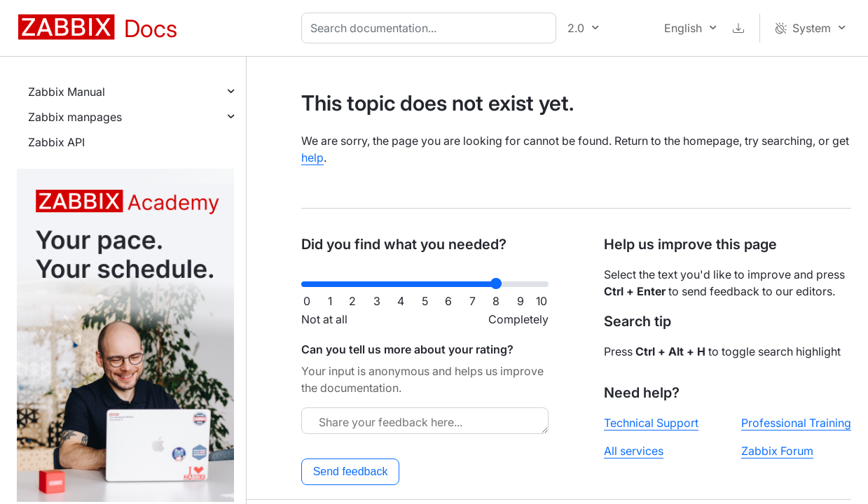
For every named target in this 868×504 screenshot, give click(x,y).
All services (634, 451)
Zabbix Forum (777, 451)
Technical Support (651, 423)
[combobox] (432, 28)
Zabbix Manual (67, 92)
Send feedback (351, 471)
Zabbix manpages (75, 117)
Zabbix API (56, 142)
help (312, 157)
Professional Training (796, 423)
